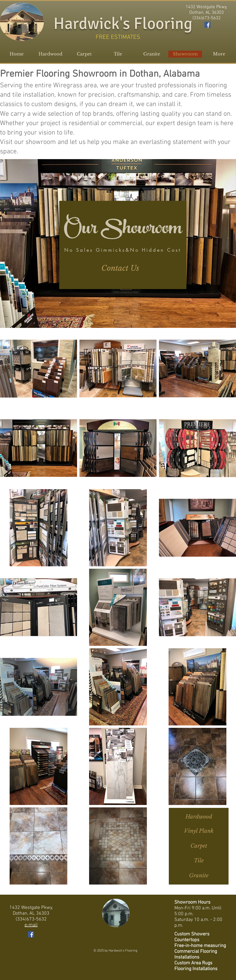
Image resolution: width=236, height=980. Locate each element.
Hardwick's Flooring (123, 24)
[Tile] (199, 861)
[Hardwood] (199, 817)
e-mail (31, 925)
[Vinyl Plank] (199, 831)
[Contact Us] (120, 268)
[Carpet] (199, 846)
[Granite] (199, 876)
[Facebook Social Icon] (207, 25)
